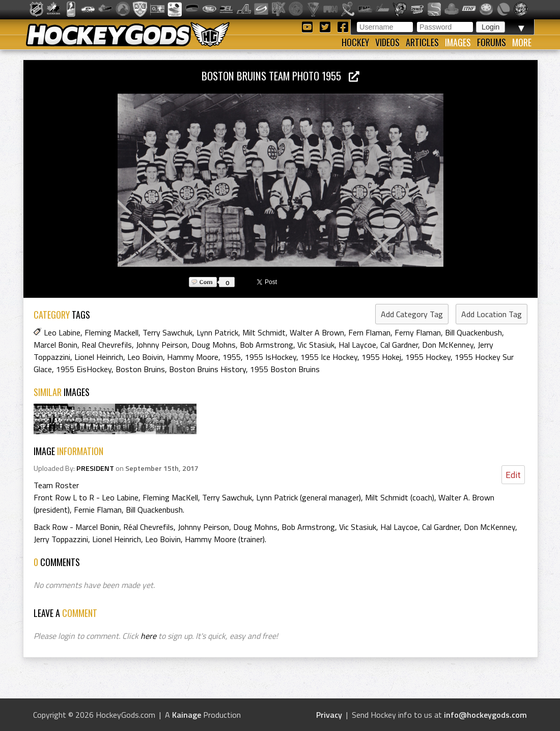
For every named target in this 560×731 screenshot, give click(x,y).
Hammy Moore (193, 357)
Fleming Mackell (111, 332)
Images (458, 42)
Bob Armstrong (267, 345)
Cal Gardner (399, 345)
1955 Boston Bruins (285, 369)
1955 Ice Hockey (329, 357)
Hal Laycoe (357, 345)
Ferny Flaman (418, 332)
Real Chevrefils (107, 345)
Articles (422, 42)
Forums (492, 42)
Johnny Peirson (162, 345)
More (522, 42)
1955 (232, 357)
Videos (387, 42)
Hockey (355, 42)
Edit (513, 475)
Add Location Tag (492, 314)
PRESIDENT (95, 468)
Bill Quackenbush (473, 332)
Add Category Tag (412, 314)
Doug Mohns (214, 345)
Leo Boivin (145, 357)
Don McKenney (448, 345)
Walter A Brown (317, 332)
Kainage (187, 715)
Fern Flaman (369, 332)
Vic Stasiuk (316, 345)
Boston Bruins (140, 369)
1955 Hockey (428, 357)
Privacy (329, 715)
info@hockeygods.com (485, 715)
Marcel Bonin (55, 345)
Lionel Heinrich (99, 357)
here (148, 636)
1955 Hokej (381, 357)
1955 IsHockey (271, 357)
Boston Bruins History (207, 369)
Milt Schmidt (264, 332)
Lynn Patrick (217, 332)
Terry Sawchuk (167, 332)
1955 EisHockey (84, 369)
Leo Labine (62, 332)
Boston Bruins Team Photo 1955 (281, 76)
